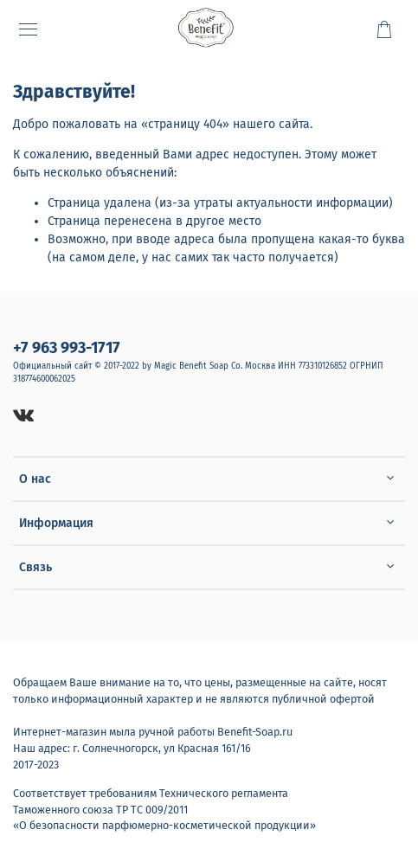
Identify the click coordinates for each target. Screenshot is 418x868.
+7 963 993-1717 (67, 348)
